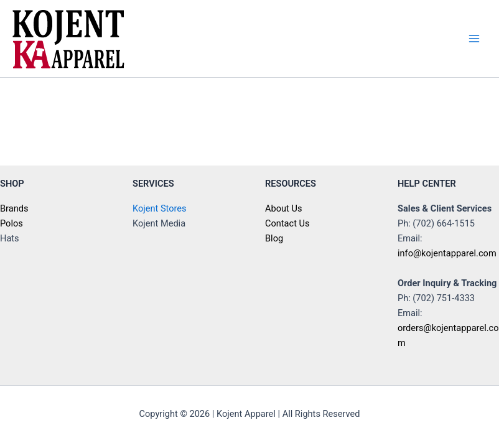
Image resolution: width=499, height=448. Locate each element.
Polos (12, 223)
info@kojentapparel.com (447, 253)
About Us (283, 208)
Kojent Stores (160, 208)
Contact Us (287, 223)
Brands (14, 208)
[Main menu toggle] (474, 39)
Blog (274, 238)
